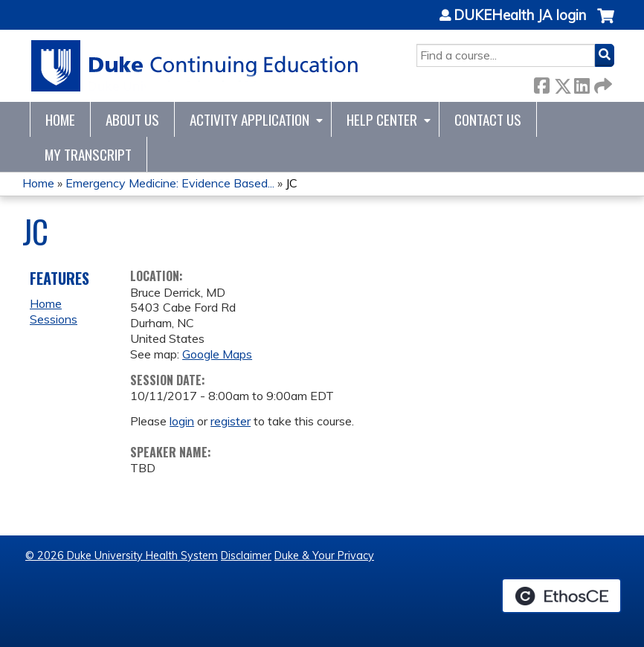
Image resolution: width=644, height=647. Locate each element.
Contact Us (488, 119)
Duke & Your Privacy (324, 556)
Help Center (382, 119)
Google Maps (217, 354)
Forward (602, 83)
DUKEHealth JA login (520, 16)
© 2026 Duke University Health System (122, 556)
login (182, 421)
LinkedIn (582, 83)
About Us (132, 119)
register (231, 421)
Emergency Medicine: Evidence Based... (170, 183)
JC (292, 183)
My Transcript (88, 154)
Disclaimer (246, 556)
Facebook (541, 83)
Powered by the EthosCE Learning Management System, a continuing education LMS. (561, 596)
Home (60, 119)
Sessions (54, 319)
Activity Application (249, 119)
